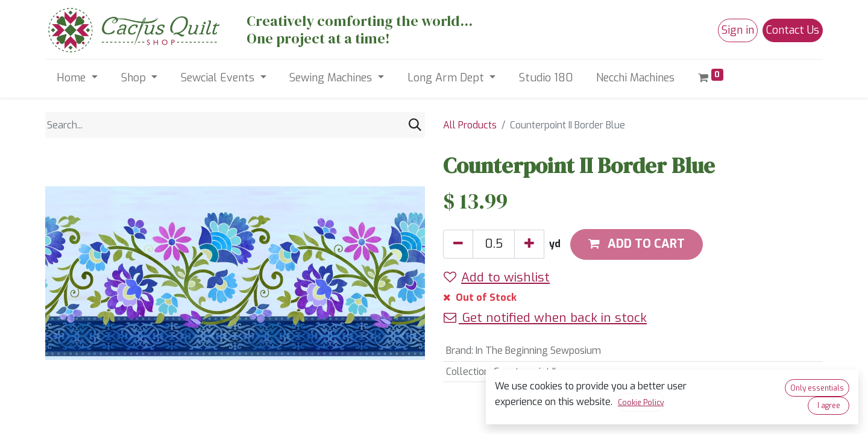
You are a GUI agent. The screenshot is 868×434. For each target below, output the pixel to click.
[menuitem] (546, 78)
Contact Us (793, 30)
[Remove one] (458, 244)
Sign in (738, 30)
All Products (470, 125)
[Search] (415, 125)
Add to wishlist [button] (497, 277)
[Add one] (529, 244)
